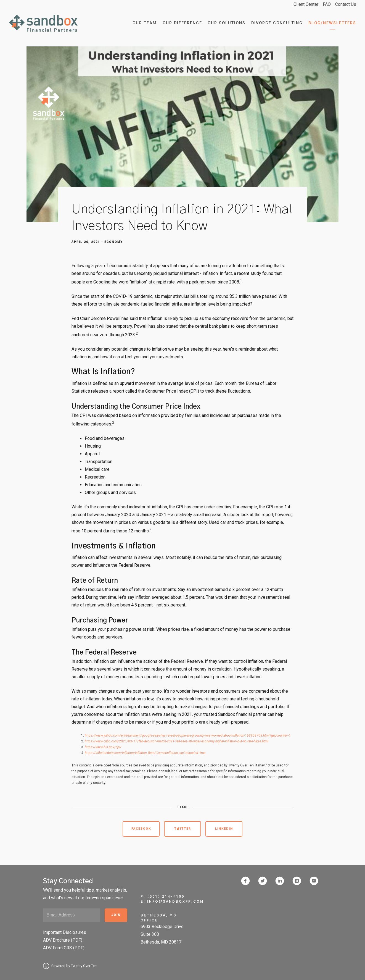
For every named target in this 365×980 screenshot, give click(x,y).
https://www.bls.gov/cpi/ (103, 747)
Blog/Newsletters (332, 23)
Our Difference (182, 23)
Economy (114, 242)
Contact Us (346, 4)
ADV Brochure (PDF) (63, 940)
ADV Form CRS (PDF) (64, 948)
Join (116, 915)
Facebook (141, 829)
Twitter (183, 829)
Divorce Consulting (277, 23)
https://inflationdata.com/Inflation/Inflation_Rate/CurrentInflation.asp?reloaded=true (145, 753)
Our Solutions (227, 23)
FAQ (327, 4)
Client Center (306, 4)
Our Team (145, 23)
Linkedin (224, 829)
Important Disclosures (65, 932)
